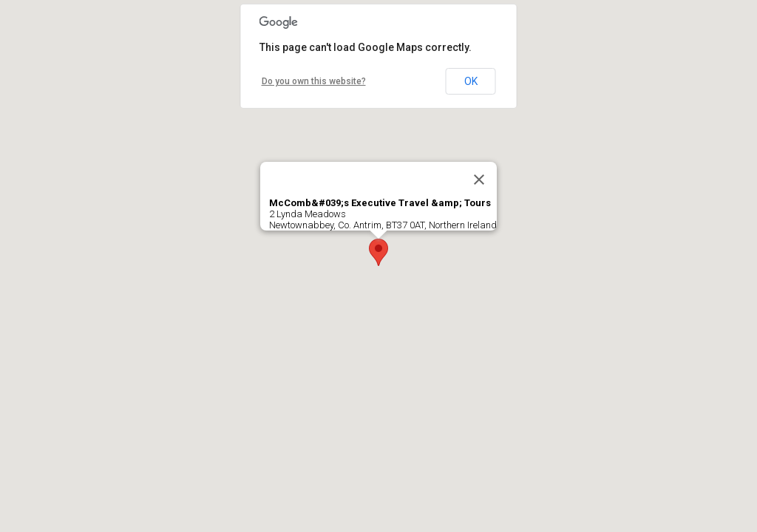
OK (471, 81)
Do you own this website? (314, 81)
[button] (378, 252)
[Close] (479, 180)
